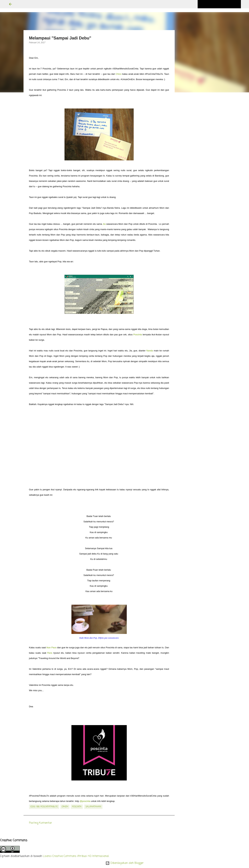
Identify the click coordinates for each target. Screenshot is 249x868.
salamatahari (93, 807)
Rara (50, 653)
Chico (119, 74)
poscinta (77, 807)
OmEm (65, 807)
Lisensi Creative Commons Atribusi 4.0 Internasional (76, 856)
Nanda (150, 351)
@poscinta (85, 801)
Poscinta (138, 335)
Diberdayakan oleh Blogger (125, 863)
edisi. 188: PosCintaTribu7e (44, 807)
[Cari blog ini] (223, 4)
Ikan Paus (52, 647)
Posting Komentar (41, 823)
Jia (104, 224)
